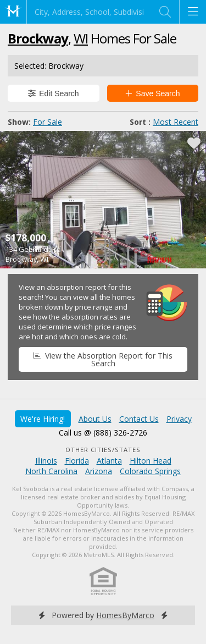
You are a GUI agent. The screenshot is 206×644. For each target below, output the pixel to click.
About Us (95, 419)
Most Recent (176, 122)
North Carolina (51, 471)
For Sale (48, 122)
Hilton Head (151, 461)
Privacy (179, 419)
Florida (77, 461)
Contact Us (139, 419)
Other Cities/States (103, 450)
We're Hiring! (43, 419)
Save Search (153, 93)
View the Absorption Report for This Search (103, 359)
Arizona (99, 471)
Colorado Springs (150, 471)
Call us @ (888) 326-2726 (103, 433)
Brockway (38, 38)
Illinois (46, 461)
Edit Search (54, 93)
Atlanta (109, 461)
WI (81, 38)
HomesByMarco (125, 615)
